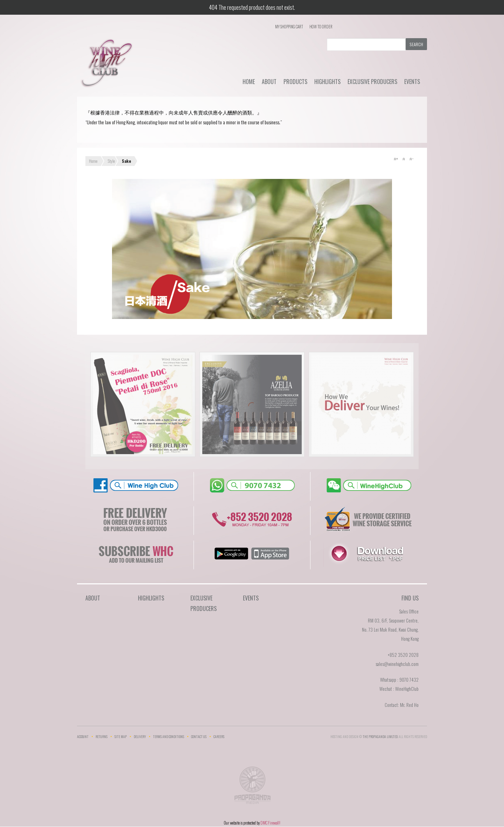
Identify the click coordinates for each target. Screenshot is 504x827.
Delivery (140, 736)
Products (295, 82)
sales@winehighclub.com (397, 664)
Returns (101, 736)
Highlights (327, 82)
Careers (219, 736)
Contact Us (199, 736)
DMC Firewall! (270, 823)
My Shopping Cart (289, 27)
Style (111, 161)
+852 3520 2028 (403, 655)
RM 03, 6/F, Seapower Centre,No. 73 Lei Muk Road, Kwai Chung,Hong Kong (390, 630)
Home (249, 82)
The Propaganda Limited (252, 787)
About (269, 82)
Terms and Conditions (169, 736)
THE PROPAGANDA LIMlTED (380, 736)
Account (83, 736)
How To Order (321, 27)
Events (412, 82)
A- (411, 159)
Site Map (121, 736)
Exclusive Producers (372, 82)
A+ (396, 159)
